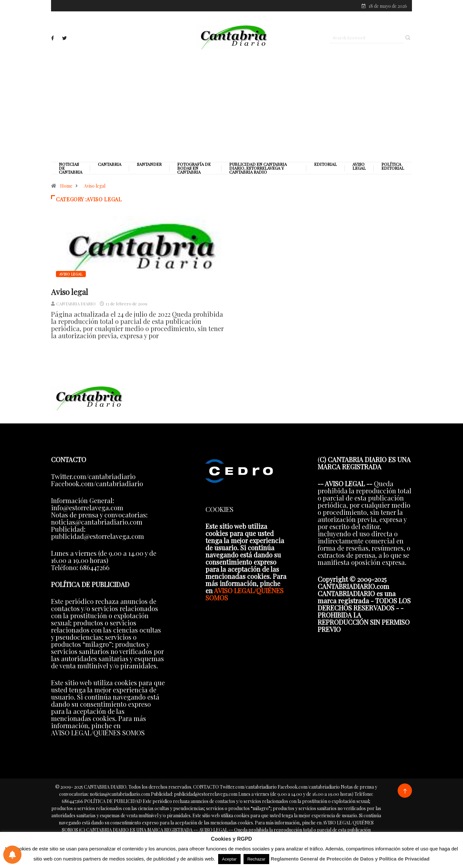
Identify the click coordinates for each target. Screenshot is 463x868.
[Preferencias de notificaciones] (12, 855)
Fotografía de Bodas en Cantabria (194, 169)
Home (66, 187)
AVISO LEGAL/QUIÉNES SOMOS (245, 595)
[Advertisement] (231, 106)
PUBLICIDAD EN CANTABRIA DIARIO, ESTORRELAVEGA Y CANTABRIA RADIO (258, 169)
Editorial (325, 166)
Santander (149, 166)
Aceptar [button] (229, 859)
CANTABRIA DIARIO (76, 305)
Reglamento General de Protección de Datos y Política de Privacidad (350, 859)
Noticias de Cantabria (71, 169)
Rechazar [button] (257, 859)
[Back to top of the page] (405, 792)
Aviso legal (359, 167)
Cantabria (110, 166)
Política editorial (393, 167)
